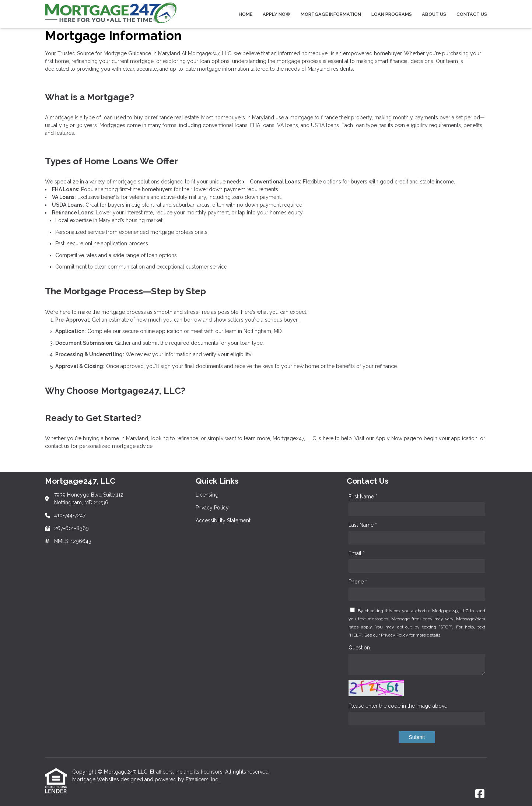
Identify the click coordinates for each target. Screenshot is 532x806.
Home (246, 14)
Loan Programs (392, 14)
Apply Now (276, 14)
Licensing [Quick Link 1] (207, 495)
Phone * (358, 582)
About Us (434, 14)
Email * (357, 553)
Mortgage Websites (96, 779)
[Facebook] (480, 794)
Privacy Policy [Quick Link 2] (212, 508)
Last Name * (363, 525)
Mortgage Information (331, 14)
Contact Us (472, 14)
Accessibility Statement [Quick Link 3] (223, 521)
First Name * (363, 497)
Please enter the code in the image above (398, 706)
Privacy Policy (395, 635)
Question (359, 648)
